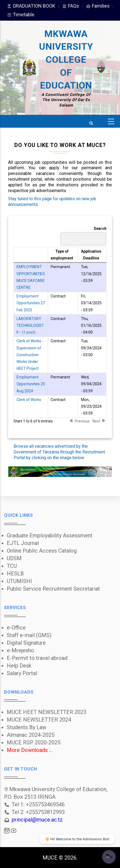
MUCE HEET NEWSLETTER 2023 (47, 712)
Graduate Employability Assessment (50, 535)
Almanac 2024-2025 (31, 735)
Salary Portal (22, 673)
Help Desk (19, 666)
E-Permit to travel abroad (37, 658)
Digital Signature (26, 643)
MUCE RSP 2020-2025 (34, 742)
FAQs (70, 6)
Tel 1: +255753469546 (38, 804)
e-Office (16, 628)
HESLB (15, 574)
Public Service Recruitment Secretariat (53, 589)
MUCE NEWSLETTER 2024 (39, 720)
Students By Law (27, 727)
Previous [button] (82, 421)
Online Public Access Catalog (42, 551)
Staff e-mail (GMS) (29, 635)
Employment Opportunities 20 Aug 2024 (31, 384)
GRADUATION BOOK (31, 6)
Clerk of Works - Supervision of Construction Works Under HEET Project (30, 355)
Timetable (20, 15)
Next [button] (96, 421)
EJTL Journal (23, 543)
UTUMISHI (19, 581)
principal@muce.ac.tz (37, 820)
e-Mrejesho (20, 650)
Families (98, 6)
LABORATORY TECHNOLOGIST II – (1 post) (30, 325)
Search (83, 236)
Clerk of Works (29, 400)
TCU (12, 566)
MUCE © (53, 858)
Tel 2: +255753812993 (38, 812)
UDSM (14, 558)
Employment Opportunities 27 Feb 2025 (31, 303)
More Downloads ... (30, 750)
